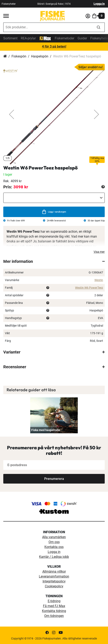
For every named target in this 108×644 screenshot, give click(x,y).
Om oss (54, 542)
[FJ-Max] (45, 38)
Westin (99, 280)
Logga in (99, 4)
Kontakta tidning (54, 611)
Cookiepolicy (54, 586)
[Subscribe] (54, 479)
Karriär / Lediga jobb (54, 557)
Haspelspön (40, 56)
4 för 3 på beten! (54, 46)
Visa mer (99, 252)
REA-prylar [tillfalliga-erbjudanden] (28, 38)
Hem (5, 56)
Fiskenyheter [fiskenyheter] (9, 4)
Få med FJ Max (54, 606)
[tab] (54, 261)
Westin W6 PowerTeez (89, 288)
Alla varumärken (54, 537)
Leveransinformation (54, 576)
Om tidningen (54, 616)
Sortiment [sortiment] (10, 38)
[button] (12, 114)
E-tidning (54, 601)
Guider (82, 38)
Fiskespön (19, 56)
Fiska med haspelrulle (46, 430)
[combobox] (48, 27)
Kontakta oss (54, 547)
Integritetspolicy (54, 581)
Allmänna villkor (54, 571)
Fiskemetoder (64, 38)
